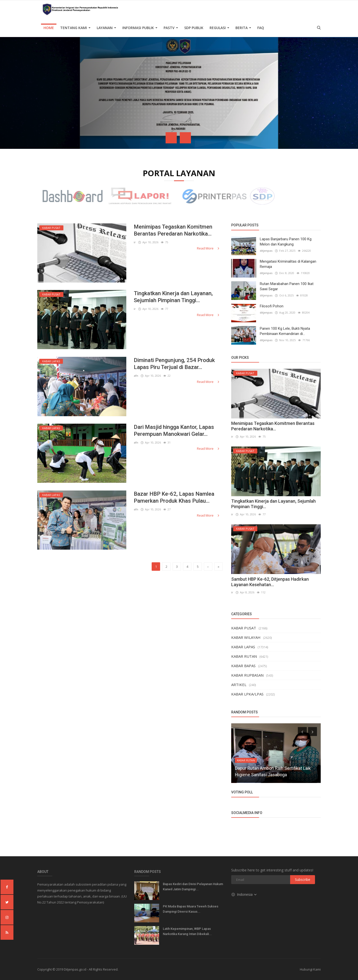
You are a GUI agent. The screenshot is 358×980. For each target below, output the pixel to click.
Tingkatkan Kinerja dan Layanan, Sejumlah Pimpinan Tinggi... (173, 297)
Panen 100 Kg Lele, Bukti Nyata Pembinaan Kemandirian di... (285, 331)
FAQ (261, 28)
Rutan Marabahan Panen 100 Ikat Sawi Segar (287, 286)
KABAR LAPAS (243, 647)
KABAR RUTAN (244, 656)
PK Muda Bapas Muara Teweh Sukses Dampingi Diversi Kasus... (191, 909)
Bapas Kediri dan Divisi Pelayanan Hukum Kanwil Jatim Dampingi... (193, 887)
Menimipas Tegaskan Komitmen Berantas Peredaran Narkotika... (173, 230)
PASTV (171, 28)
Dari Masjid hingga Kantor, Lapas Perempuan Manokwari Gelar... (174, 430)
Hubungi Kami (310, 969)
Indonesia (244, 894)
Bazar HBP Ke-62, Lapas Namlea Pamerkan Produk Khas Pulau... (174, 497)
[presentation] (171, 138)
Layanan (106, 28)
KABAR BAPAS (243, 666)
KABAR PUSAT (244, 628)
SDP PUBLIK (194, 28)
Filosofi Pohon (272, 306)
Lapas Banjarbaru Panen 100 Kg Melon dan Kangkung (286, 242)
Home (49, 28)
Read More (208, 248)
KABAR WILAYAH (246, 637)
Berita (243, 28)
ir (135, 242)
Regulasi (219, 28)
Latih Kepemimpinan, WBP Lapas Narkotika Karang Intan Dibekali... (187, 931)
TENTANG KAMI (75, 28)
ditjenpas (266, 251)
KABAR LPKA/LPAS (247, 694)
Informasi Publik (140, 28)
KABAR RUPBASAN (247, 675)
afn (136, 376)
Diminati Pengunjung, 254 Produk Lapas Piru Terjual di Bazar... (174, 364)
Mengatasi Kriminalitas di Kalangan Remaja (288, 264)
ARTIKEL (239, 685)
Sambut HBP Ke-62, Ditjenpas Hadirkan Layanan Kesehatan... (270, 582)
